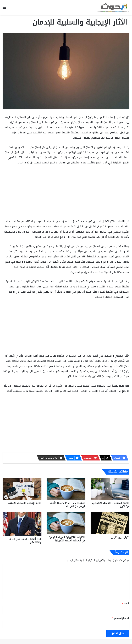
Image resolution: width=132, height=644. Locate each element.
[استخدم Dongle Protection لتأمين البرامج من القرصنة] (66, 489)
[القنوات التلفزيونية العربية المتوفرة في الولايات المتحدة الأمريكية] (66, 523)
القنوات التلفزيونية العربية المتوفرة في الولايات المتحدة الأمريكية (67, 539)
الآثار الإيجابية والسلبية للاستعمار (24, 503)
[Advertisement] (66, 193)
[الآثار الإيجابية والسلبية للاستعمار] (22, 489)
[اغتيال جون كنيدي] (110, 523)
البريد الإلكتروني (121, 618)
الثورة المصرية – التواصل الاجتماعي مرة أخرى (111, 505)
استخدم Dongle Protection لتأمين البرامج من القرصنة (68, 505)
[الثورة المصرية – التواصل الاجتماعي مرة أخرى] (110, 489)
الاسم (126, 603)
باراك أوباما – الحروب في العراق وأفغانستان (25, 541)
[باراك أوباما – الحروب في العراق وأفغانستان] (22, 524)
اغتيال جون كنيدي (120, 537)
